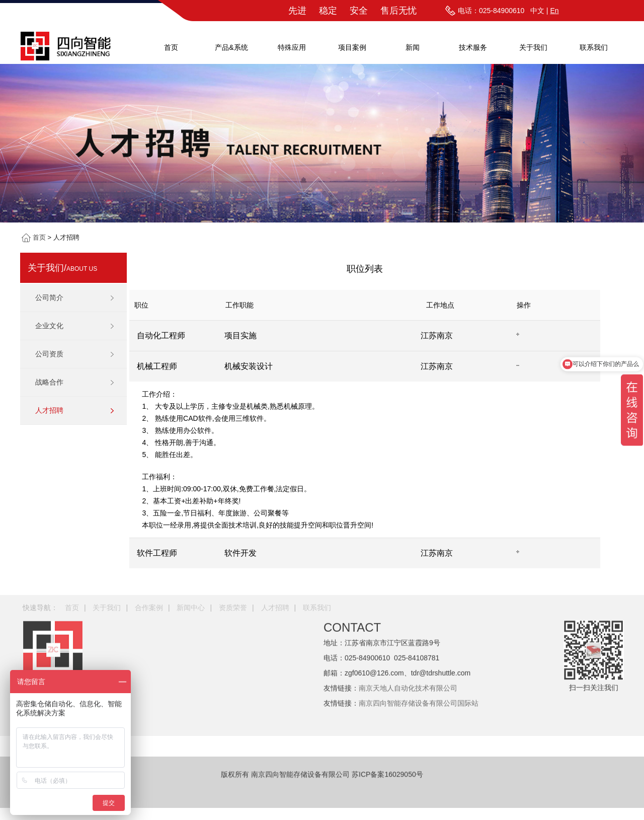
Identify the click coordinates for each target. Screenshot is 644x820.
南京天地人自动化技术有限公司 (408, 647)
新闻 (413, 47)
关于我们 (533, 47)
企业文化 (49, 326)
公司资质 (49, 354)
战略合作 (49, 382)
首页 (171, 47)
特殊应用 (292, 47)
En (554, 11)
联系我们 (594, 47)
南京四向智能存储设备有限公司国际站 (419, 662)
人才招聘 (49, 410)
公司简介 (49, 297)
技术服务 (473, 47)
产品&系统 (231, 47)
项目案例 (352, 47)
